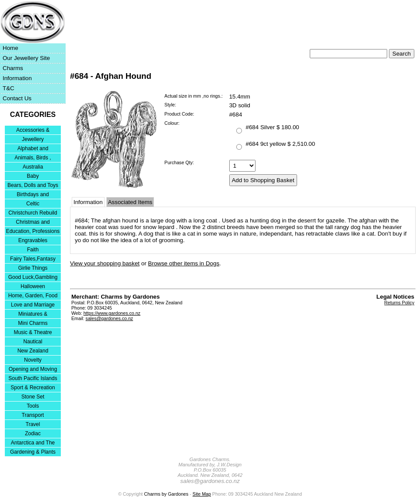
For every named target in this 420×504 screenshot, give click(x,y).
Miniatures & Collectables (33, 315)
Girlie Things (33, 268)
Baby (33, 176)
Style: (170, 105)
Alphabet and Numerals (33, 149)
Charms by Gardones (166, 494)
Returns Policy (399, 303)
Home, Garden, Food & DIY (33, 296)
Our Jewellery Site (26, 58)
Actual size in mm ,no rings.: (194, 96)
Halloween (33, 286)
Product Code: (179, 114)
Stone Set (33, 397)
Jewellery (33, 139)
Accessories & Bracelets (33, 131)
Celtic (33, 204)
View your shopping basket (105, 263)
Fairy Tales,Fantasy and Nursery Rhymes (33, 259)
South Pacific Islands (33, 378)
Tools (33, 406)
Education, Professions (33, 231)
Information (17, 78)
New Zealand (33, 351)
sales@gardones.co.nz (110, 318)
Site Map (202, 494)
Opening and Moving (33, 369)
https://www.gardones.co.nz (112, 313)
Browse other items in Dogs (184, 263)
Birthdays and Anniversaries (33, 195)
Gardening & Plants (33, 452)
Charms (13, 68)
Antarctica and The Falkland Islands (33, 443)
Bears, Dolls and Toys (33, 185)
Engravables (33, 240)
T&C (9, 88)
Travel (33, 424)
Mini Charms (33, 323)
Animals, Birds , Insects (33, 158)
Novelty (33, 360)
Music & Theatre (33, 332)
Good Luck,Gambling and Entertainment (33, 278)
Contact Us (17, 98)
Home (10, 48)
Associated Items (130, 202)
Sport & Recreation (33, 388)
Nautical (33, 342)
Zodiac (33, 434)
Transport (33, 415)
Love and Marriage (33, 305)
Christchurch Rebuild (33, 213)
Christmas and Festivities (33, 223)
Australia (33, 167)
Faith (33, 250)
